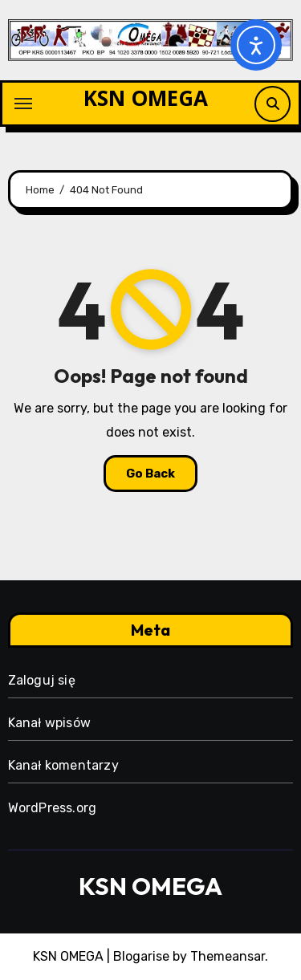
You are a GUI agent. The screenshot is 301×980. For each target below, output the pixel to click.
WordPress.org (53, 808)
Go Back (150, 474)
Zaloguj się (42, 680)
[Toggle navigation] (23, 104)
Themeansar (228, 956)
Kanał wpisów (49, 723)
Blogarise (141, 956)
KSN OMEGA (146, 98)
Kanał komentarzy (63, 765)
